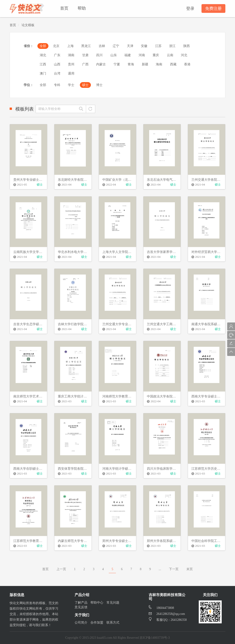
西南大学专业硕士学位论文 (207, 396)
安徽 (144, 46)
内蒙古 (101, 64)
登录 (190, 8)
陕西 (187, 46)
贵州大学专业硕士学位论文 (28, 180)
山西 (57, 64)
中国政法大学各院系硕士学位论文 (162, 396)
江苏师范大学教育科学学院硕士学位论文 (28, 541)
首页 (64, 8)
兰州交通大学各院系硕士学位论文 (207, 180)
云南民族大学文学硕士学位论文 (28, 252)
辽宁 (116, 46)
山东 (114, 55)
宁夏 (117, 64)
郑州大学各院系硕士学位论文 (162, 541)
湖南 (71, 55)
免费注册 (213, 8)
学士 (71, 85)
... (160, 569)
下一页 (174, 569)
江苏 (158, 46)
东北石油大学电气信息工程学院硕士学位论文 (162, 180)
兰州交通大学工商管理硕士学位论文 (162, 324)
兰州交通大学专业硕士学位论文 (117, 324)
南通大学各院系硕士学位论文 (207, 324)
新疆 (145, 64)
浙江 (172, 46)
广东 (57, 55)
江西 (43, 64)
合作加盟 (97, 623)
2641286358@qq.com (167, 614)
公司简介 (81, 623)
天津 (130, 46)
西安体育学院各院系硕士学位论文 (73, 469)
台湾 (57, 74)
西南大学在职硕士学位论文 (28, 469)
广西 (85, 64)
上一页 (61, 569)
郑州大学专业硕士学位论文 (117, 541)
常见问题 (113, 603)
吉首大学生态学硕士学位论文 (28, 324)
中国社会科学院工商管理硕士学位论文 (207, 541)
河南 (142, 55)
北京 (56, 46)
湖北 (43, 55)
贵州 (71, 64)
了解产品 (81, 603)
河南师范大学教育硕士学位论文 (117, 396)
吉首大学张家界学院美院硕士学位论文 (162, 252)
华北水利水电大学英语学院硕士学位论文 (73, 252)
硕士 (85, 85)
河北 (184, 55)
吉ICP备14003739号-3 (155, 638)
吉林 (102, 46)
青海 (131, 64)
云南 (170, 55)
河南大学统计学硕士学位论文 (117, 469)
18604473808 (161, 608)
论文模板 (28, 25)
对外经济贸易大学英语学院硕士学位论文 (207, 252)
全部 (43, 46)
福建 (128, 55)
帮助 (82, 8)
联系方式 (113, 623)
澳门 (43, 74)
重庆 (156, 55)
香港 (187, 64)
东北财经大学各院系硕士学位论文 (73, 180)
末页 (190, 569)
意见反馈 (81, 607)
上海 (70, 46)
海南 (159, 64)
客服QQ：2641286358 (168, 620)
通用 (71, 74)
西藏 (173, 64)
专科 (57, 85)
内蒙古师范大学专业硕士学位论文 (73, 541)
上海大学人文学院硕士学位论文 (117, 252)
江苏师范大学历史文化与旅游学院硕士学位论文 (207, 469)
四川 (99, 55)
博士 (99, 85)
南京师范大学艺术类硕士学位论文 (28, 396)
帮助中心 (97, 603)
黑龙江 (86, 46)
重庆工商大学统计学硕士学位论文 (73, 396)
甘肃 (85, 55)
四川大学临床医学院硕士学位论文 (162, 469)
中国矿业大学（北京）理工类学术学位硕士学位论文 (117, 180)
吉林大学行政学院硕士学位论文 (73, 324)
